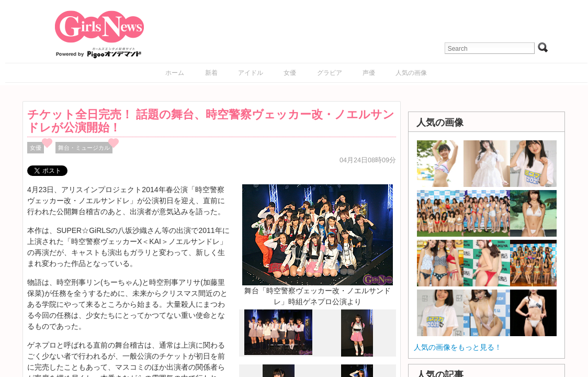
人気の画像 (411, 73)
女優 (290, 73)
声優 (369, 73)
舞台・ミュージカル (84, 148)
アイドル (251, 73)
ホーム (175, 73)
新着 (211, 73)
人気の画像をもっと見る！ (458, 347)
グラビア (330, 73)
